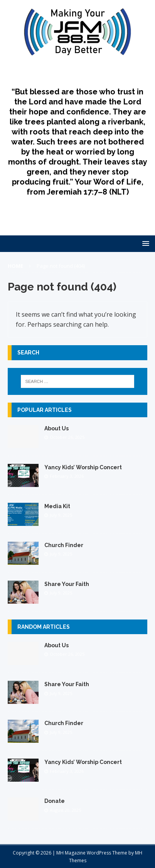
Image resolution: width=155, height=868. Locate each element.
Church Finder (64, 545)
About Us (56, 428)
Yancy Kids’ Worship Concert (83, 467)
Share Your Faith (67, 584)
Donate (55, 801)
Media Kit (57, 506)
